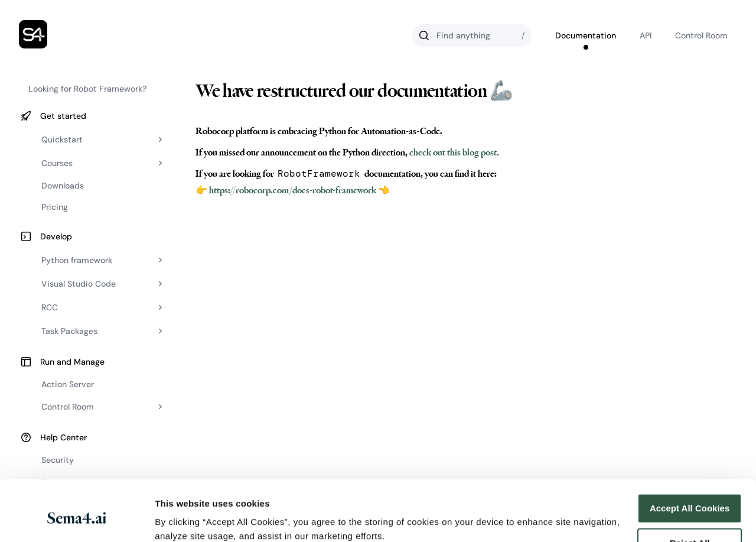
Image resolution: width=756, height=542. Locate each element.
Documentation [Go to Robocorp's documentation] (586, 35)
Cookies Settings (191, 519)
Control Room (701, 35)
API (646, 35)
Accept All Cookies (690, 458)
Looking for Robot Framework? (87, 89)
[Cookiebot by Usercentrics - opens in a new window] (76, 519)
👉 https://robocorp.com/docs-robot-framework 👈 (293, 190)
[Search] (472, 35)
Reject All (690, 493)
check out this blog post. (453, 152)
